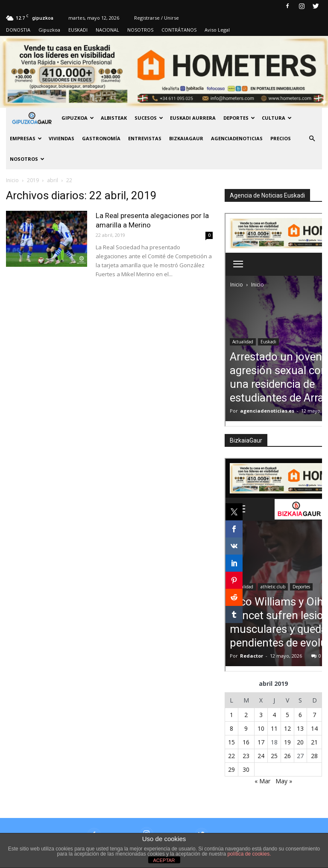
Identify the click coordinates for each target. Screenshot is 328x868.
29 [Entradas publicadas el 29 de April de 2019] (231, 769)
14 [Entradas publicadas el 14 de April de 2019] (314, 728)
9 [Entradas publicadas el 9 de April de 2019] (246, 728)
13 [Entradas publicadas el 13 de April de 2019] (300, 728)
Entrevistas (145, 138)
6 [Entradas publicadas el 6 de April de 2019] (300, 715)
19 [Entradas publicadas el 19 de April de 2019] (287, 742)
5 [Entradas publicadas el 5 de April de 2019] (287, 715)
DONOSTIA (18, 30)
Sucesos (149, 118)
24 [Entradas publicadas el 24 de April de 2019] (261, 756)
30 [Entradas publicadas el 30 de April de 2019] (246, 769)
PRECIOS (281, 138)
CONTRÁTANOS (179, 30)
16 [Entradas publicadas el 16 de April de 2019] (246, 742)
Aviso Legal (217, 30)
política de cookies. (249, 854)
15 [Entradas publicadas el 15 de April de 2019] (231, 742)
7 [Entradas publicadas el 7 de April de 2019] (314, 715)
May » (284, 781)
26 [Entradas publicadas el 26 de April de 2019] (287, 756)
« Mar (262, 781)
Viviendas (61, 138)
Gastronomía (101, 138)
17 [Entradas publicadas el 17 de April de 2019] (261, 742)
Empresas (26, 138)
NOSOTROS (140, 30)
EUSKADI (78, 30)
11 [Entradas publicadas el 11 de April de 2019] (274, 728)
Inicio (12, 180)
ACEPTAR (164, 860)
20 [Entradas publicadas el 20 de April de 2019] (300, 742)
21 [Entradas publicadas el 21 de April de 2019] (314, 742)
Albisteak (114, 118)
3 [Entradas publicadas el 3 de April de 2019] (261, 715)
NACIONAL (107, 30)
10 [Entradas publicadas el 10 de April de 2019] (261, 728)
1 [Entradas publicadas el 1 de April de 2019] (231, 715)
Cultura (277, 118)
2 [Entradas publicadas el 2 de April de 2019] (246, 715)
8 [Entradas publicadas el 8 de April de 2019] (231, 728)
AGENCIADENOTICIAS (237, 138)
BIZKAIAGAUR (186, 138)
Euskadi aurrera (193, 118)
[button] (312, 139)
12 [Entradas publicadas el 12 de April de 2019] (287, 728)
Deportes (239, 118)
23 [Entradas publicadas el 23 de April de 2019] (246, 756)
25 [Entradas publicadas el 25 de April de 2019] (274, 756)
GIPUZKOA (78, 118)
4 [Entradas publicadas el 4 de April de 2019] (274, 715)
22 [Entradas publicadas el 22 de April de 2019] (231, 756)
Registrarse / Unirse (157, 18)
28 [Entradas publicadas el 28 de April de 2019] (314, 756)
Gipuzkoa (49, 30)
